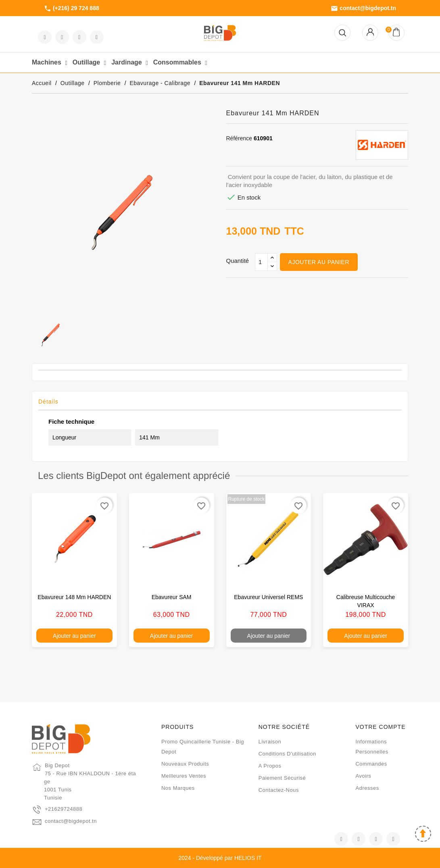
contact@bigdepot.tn (363, 8)
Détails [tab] (48, 402)
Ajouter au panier (319, 262)
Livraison (270, 742)
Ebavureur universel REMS (268, 597)
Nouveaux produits (185, 764)
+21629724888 (64, 809)
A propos (270, 766)
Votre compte (380, 727)
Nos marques (178, 788)
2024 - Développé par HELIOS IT (220, 858)
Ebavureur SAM (172, 597)
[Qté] (261, 262)
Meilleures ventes (184, 776)
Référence (239, 138)
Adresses (367, 788)
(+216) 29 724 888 (72, 8)
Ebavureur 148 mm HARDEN (74, 597)
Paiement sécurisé (282, 778)
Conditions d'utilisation (287, 754)
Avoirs (363, 776)
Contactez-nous (279, 790)
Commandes (371, 764)
